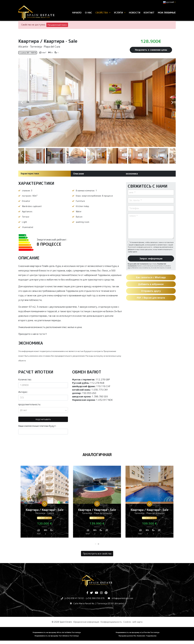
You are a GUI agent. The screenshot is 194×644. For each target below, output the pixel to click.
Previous (22, 103)
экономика (132, 174)
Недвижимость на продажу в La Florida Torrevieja (137, 632)
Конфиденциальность (111, 622)
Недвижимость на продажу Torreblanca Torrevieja (57, 636)
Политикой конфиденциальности (140, 247)
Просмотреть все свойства (97, 554)
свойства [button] (103, 13)
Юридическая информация (86, 622)
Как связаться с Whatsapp (151, 277)
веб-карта (137, 622)
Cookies (127, 622)
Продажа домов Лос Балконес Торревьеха (137, 636)
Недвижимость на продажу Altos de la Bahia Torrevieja (57, 632)
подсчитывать (43, 419)
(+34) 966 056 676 (95, 598)
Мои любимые (167, 13)
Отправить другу (151, 291)
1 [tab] (96, 544)
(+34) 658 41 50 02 (74, 598)
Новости (135, 13)
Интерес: (23, 392)
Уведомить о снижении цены (151, 50)
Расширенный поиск (57, 25)
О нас (88, 13)
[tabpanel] (45, 503)
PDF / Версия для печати (151, 298)
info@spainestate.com (122, 598)
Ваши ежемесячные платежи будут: (37, 426)
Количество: (25, 380)
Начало (77, 13)
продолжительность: (30, 404)
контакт (149, 13)
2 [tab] (98, 544)
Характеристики (30, 173)
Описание (79, 174)
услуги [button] (120, 13)
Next (172, 103)
